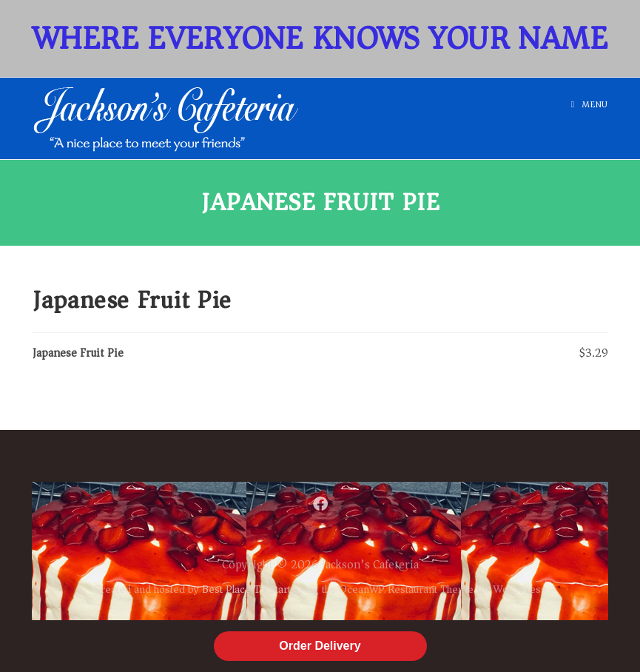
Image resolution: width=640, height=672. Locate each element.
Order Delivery (320, 646)
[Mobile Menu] (590, 105)
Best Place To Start (246, 589)
